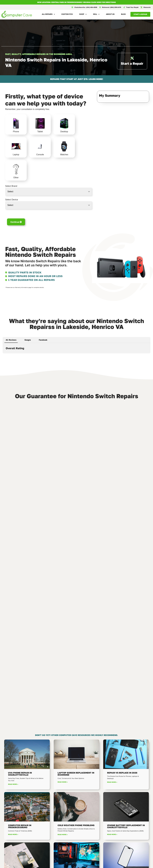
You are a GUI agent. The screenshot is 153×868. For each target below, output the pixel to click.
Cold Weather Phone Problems (76, 825)
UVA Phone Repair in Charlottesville (20, 774)
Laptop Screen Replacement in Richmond (76, 774)
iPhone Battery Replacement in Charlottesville (126, 826)
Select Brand (11, 186)
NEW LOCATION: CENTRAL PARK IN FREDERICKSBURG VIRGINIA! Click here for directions (77, 2)
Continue (16, 222)
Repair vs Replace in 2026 (122, 773)
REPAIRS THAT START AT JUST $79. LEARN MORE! (77, 79)
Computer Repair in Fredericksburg (20, 826)
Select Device (12, 200)
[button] (3, 356)
